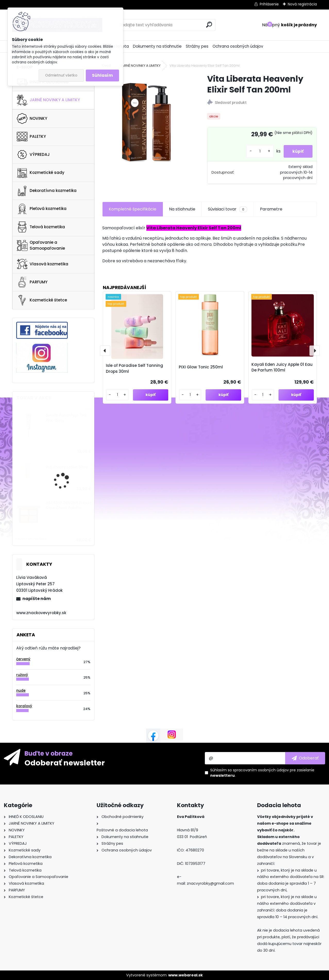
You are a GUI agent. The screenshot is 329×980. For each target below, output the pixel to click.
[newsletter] (305, 758)
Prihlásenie (269, 4)
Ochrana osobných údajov (238, 46)
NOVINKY (32, 119)
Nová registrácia (302, 4)
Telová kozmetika (41, 227)
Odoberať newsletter (65, 763)
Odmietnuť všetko (61, 75)
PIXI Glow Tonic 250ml (201, 367)
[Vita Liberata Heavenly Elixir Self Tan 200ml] (146, 118)
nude (21, 691)
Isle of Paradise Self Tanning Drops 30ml (134, 368)
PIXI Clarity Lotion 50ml (67, 467)
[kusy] (257, 151)
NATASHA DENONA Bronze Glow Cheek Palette (69, 505)
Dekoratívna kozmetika (47, 191)
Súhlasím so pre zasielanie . (262, 773)
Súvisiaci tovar (228, 209)
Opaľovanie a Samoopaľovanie (41, 245)
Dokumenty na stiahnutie (157, 46)
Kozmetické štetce (42, 300)
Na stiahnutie (182, 209)
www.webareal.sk (185, 975)
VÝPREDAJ (33, 155)
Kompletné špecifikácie (133, 209)
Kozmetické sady (41, 173)
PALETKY (31, 137)
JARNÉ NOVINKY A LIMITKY (48, 100)
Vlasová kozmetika (43, 264)
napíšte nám (37, 599)
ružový (22, 675)
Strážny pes (197, 46)
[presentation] (105, 351)
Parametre (271, 209)
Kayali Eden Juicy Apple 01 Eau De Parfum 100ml (282, 367)
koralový (24, 706)
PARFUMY (32, 282)
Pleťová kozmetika (42, 209)
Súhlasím (102, 75)
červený (23, 659)
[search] (209, 25)
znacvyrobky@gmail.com (210, 883)
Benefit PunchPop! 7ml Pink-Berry (66, 418)
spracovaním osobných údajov (261, 770)
